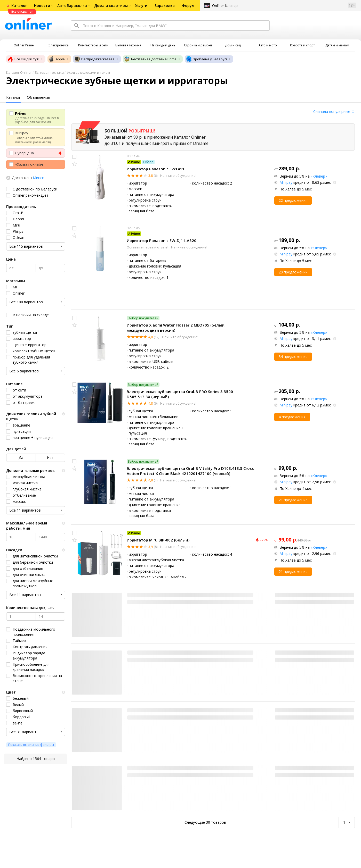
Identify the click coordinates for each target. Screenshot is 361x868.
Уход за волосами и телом (88, 72)
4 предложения (292, 417)
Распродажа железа (94, 59)
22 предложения (293, 200)
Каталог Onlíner (19, 72)
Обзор (148, 162)
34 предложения (293, 357)
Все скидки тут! (23, 59)
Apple (57, 59)
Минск (38, 178)
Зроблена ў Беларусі (206, 59)
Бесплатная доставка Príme (150, 59)
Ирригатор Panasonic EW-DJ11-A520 (162, 240)
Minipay (286, 182)
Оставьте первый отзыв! (148, 247)
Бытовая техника (49, 72)
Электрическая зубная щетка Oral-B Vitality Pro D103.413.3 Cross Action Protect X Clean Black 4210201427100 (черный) (190, 471)
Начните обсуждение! (178, 176)
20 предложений (293, 272)
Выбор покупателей (143, 318)
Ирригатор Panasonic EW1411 (156, 169)
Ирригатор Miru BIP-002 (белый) (158, 540)
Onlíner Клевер (225, 6)
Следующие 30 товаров (205, 822)
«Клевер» (319, 176)
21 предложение (293, 500)
